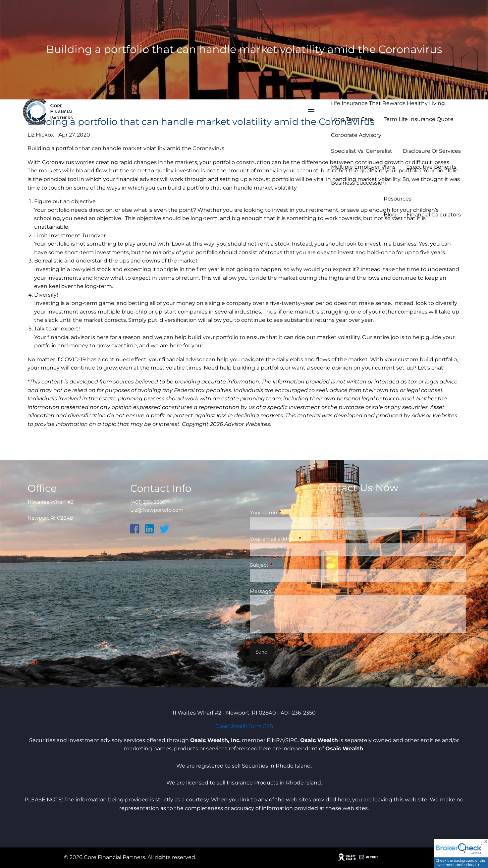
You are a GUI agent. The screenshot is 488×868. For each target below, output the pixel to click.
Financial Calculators (434, 215)
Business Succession (358, 183)
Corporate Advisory (356, 135)
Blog (390, 215)
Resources (398, 199)
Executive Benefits (431, 167)
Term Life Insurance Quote (419, 119)
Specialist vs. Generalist (362, 151)
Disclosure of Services (432, 151)
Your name (289, 513)
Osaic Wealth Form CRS (244, 726)
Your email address (299, 539)
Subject (285, 565)
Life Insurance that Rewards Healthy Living (388, 103)
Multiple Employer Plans (363, 167)
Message (286, 591)
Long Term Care (352, 119)
